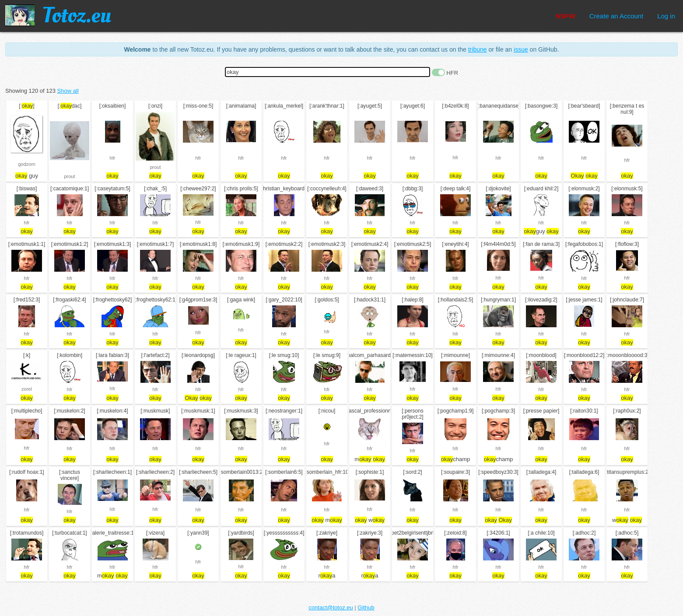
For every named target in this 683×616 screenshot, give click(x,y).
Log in (666, 16)
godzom (26, 164)
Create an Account (616, 16)
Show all (68, 91)
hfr (113, 158)
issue (521, 49)
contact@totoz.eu (331, 607)
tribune (478, 49)
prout (69, 176)
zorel (27, 389)
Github (366, 607)
